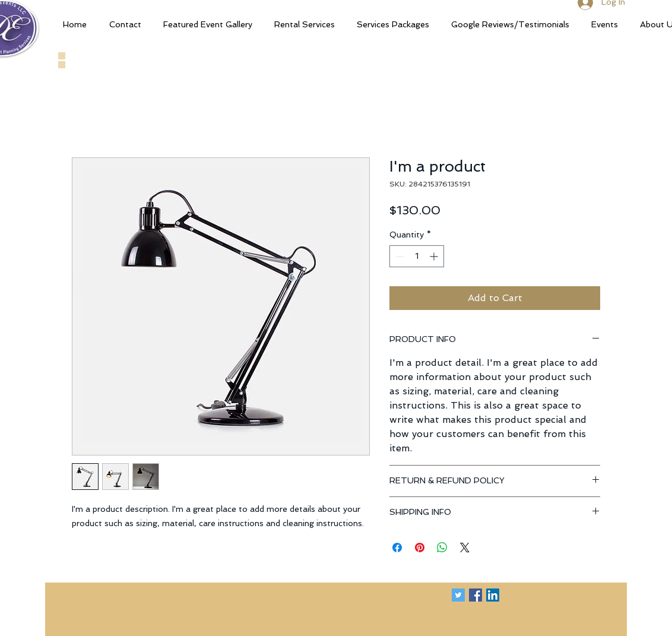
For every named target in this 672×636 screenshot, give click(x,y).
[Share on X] (465, 548)
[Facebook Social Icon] (476, 595)
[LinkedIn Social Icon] (493, 595)
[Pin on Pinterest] (420, 548)
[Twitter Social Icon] (458, 595)
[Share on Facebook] (397, 548)
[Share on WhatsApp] (442, 548)
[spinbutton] (417, 256)
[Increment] (435, 256)
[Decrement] (399, 256)
